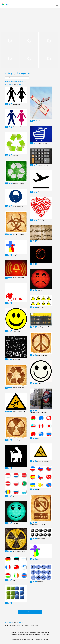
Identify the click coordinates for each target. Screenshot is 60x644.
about (47, 633)
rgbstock (6, 4)
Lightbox (13, 633)
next (20, 84)
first (7, 84)
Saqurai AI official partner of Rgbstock (40, 639)
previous (11, 84)
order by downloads (11, 82)
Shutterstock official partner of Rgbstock (21, 639)
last (23, 84)
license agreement (31, 633)
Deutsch (20, 635)
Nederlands (45, 635)
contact (22, 633)
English (14, 635)
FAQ (18, 633)
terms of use (41, 633)
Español (26, 635)
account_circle (12, 104)
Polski (31, 635)
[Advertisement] (30, 20)
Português (37, 635)
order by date (22, 82)
